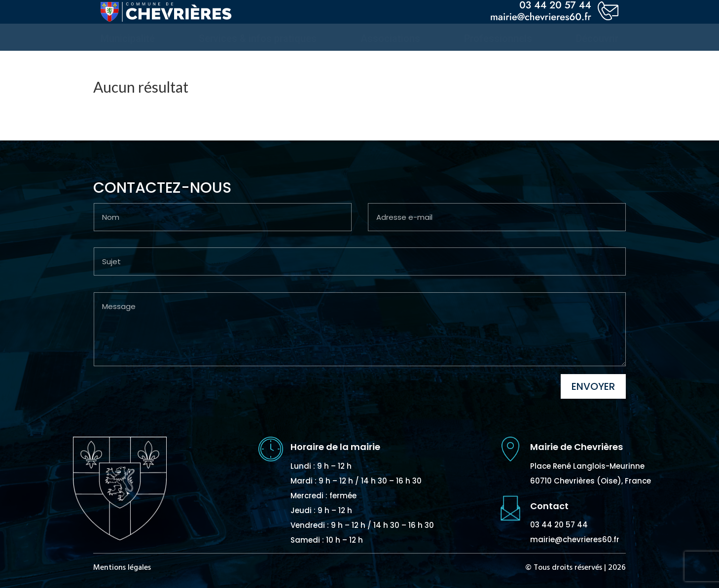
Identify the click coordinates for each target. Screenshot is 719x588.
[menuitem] (128, 38)
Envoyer (593, 386)
